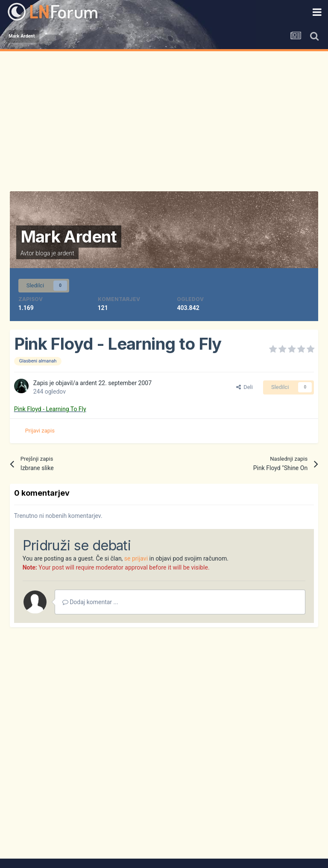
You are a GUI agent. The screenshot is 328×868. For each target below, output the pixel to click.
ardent (66, 253)
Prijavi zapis (40, 431)
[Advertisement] (164, 115)
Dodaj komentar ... (90, 602)
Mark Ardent (69, 237)
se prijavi (136, 558)
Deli (245, 387)
